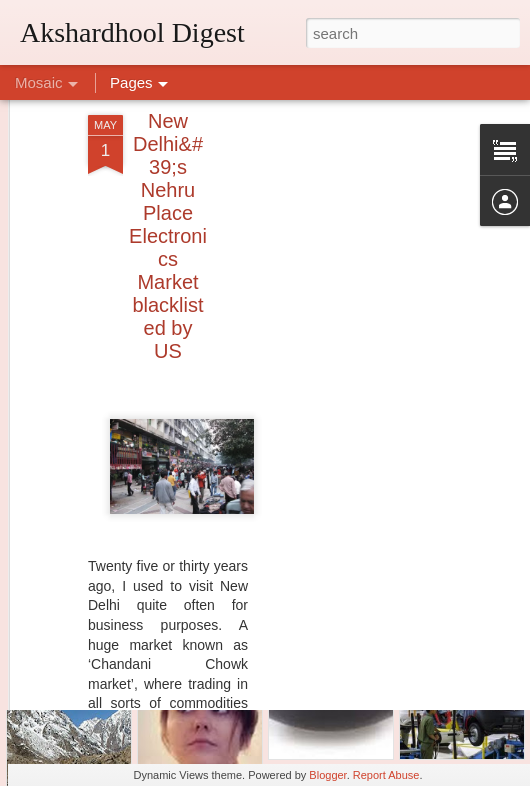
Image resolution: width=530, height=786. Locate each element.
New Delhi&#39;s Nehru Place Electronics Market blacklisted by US (168, 188)
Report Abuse (386, 775)
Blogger (327, 775)
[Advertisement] (358, 372)
